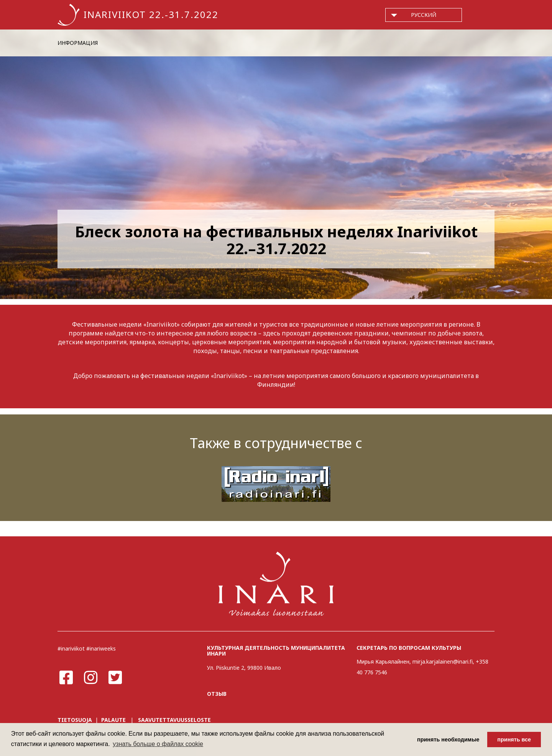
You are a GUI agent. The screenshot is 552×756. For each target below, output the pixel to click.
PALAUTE (113, 720)
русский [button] (424, 15)
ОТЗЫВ (217, 694)
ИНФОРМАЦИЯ (78, 43)
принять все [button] (514, 740)
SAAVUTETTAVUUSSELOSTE (174, 720)
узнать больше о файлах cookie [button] (158, 744)
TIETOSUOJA (75, 720)
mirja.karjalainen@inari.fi (443, 661)
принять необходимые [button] (448, 740)
